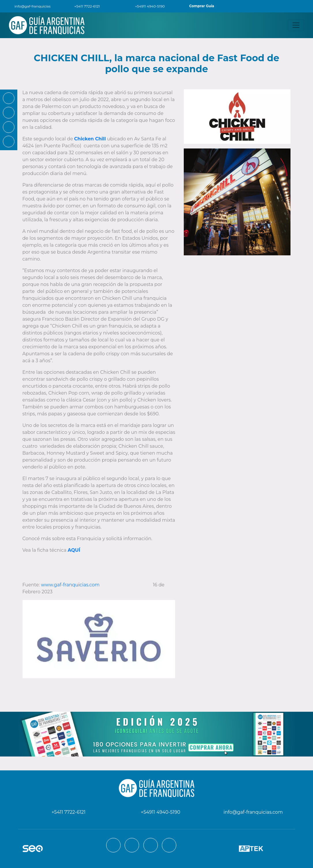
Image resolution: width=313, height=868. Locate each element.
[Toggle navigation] (296, 25)
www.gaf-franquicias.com (70, 585)
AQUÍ (74, 550)
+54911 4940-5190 (147, 6)
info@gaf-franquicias (29, 6)
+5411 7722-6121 (84, 6)
